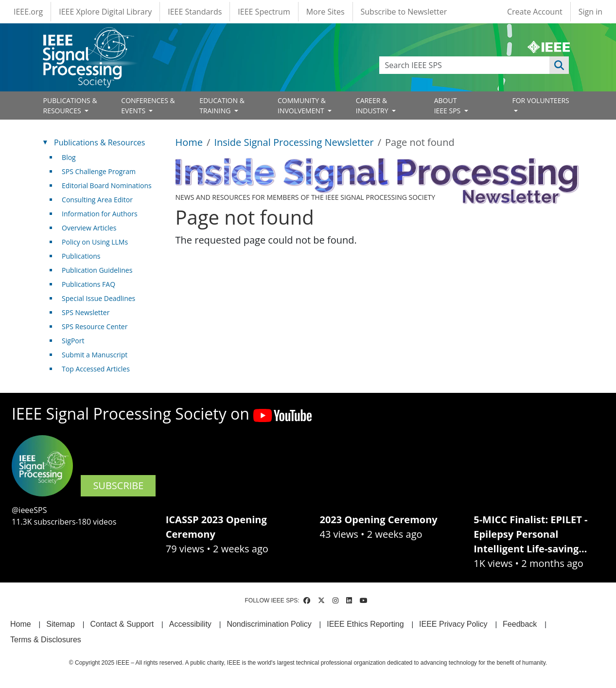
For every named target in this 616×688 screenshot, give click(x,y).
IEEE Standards (195, 12)
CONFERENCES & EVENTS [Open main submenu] (148, 106)
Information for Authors (100, 214)
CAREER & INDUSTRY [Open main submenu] (373, 106)
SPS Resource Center (95, 326)
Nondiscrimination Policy (269, 624)
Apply (559, 65)
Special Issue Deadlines (98, 298)
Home (189, 142)
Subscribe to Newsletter (404, 12)
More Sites (326, 12)
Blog (69, 157)
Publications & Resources (99, 142)
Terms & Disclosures (46, 640)
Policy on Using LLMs (95, 242)
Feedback (520, 624)
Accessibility (190, 624)
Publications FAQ (88, 284)
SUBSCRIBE (118, 485)
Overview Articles (89, 228)
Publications (81, 256)
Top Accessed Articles (96, 369)
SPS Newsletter (86, 312)
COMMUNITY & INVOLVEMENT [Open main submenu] (302, 106)
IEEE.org (28, 12)
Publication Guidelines (97, 270)
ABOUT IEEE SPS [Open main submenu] (448, 106)
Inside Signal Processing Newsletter (294, 142)
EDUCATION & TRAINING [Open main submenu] (222, 106)
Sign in (590, 12)
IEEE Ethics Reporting (365, 624)
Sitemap (61, 624)
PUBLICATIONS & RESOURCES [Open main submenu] (70, 106)
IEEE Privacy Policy (453, 624)
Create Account (535, 12)
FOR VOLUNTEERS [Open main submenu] (540, 100)
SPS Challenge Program (99, 171)
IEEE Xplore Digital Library (105, 12)
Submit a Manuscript (95, 355)
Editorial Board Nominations (107, 185)
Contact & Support (122, 624)
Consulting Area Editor (97, 200)
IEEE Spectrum (264, 12)
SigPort (73, 341)
